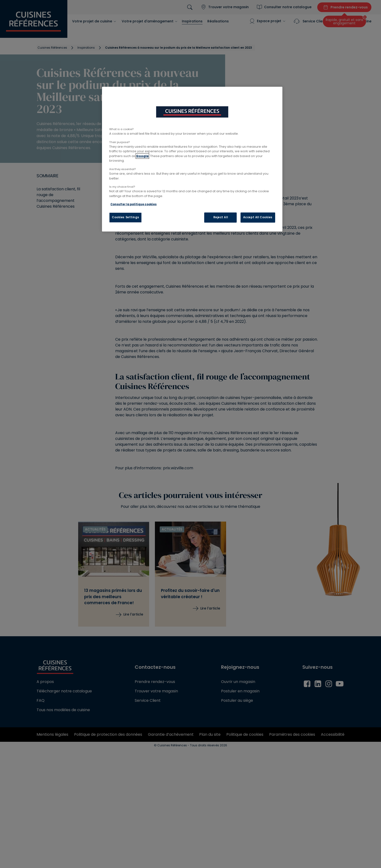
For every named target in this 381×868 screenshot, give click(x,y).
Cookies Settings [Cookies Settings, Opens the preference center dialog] (125, 217)
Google (142, 156)
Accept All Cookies (258, 217)
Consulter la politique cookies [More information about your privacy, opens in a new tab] (133, 204)
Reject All (221, 217)
